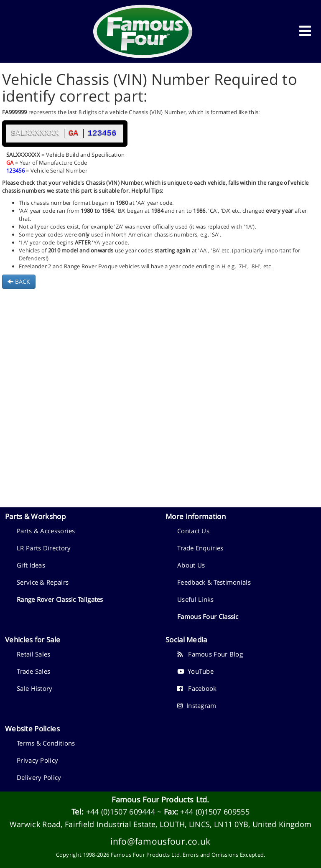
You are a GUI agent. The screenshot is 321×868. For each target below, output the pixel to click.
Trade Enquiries (200, 548)
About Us (191, 565)
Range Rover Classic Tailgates (60, 599)
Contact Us (193, 531)
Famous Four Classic (208, 616)
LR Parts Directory (44, 548)
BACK (19, 281)
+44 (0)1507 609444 (121, 812)
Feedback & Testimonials (214, 582)
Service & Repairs (43, 582)
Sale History (35, 688)
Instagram (197, 705)
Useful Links (196, 599)
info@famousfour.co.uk (160, 841)
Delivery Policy (39, 777)
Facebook (197, 688)
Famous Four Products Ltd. (160, 799)
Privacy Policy (37, 760)
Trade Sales (33, 671)
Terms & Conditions (46, 743)
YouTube (195, 671)
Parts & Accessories (46, 531)
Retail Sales (34, 654)
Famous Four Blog (210, 654)
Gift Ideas (31, 565)
